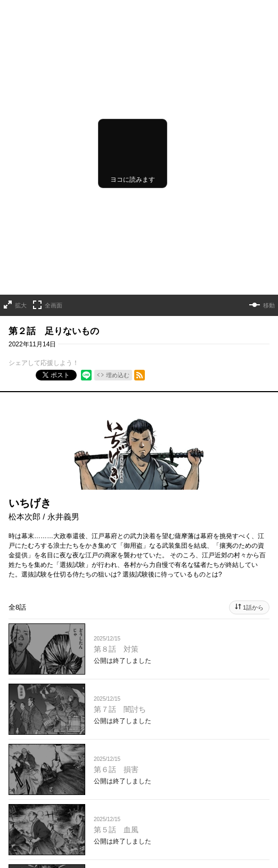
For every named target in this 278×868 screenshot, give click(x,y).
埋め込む (118, 347)
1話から (253, 579)
